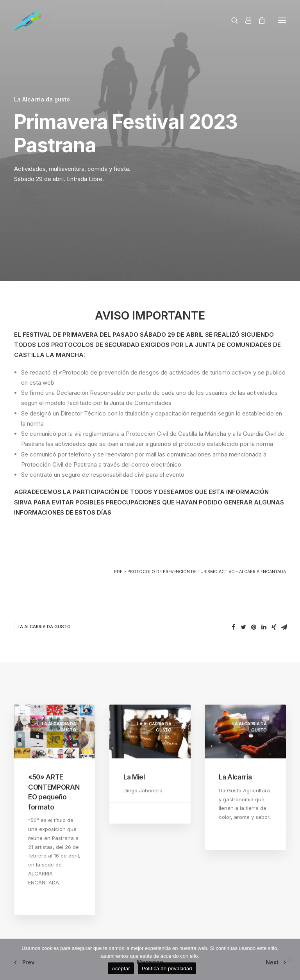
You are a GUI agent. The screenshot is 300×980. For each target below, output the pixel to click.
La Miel (134, 777)
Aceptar (121, 968)
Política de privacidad (167, 968)
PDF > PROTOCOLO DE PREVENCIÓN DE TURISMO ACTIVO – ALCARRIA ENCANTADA (200, 572)
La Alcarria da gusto (42, 99)
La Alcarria (235, 777)
